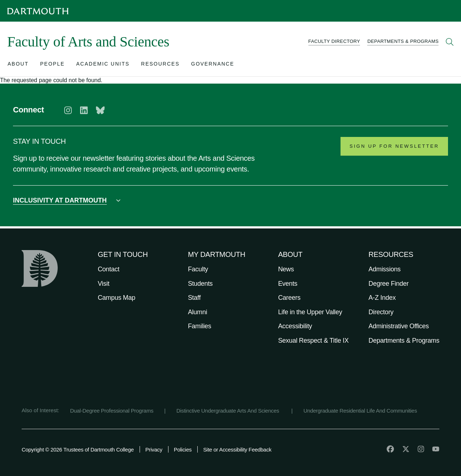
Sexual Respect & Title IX (313, 341)
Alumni (197, 312)
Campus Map (117, 298)
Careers (289, 298)
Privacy (154, 450)
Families (200, 326)
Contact (109, 269)
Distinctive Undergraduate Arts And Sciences (229, 411)
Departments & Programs (404, 341)
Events (288, 284)
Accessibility (295, 326)
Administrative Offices (399, 326)
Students (200, 284)
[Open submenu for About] (18, 65)
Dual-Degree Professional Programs (112, 411)
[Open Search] (450, 42)
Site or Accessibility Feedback (237, 450)
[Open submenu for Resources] (160, 65)
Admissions (385, 269)
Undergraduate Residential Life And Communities (360, 411)
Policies (183, 450)
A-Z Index (382, 298)
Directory (381, 312)
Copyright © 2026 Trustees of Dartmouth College (78, 450)
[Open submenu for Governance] (213, 65)
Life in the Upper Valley (310, 312)
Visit (104, 284)
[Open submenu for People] (52, 65)
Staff (194, 298)
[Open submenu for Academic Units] (103, 65)
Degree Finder (389, 284)
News (286, 269)
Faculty (198, 269)
